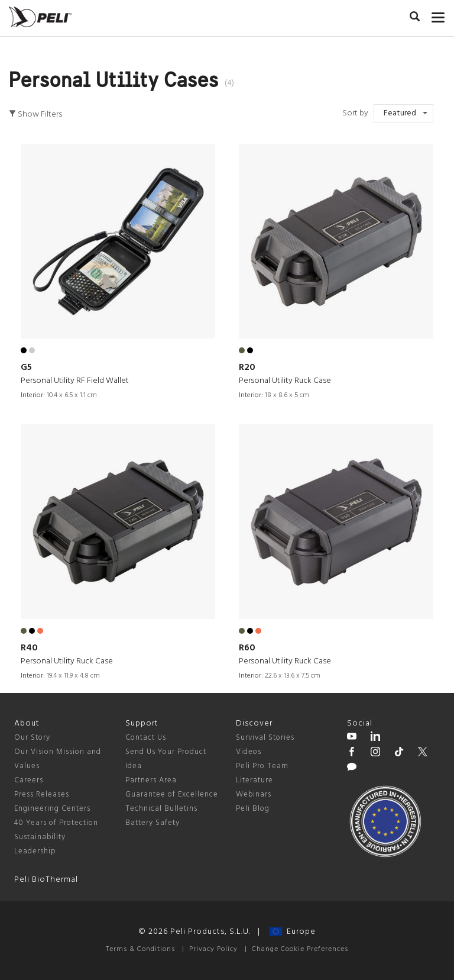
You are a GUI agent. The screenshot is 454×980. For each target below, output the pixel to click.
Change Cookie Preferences (300, 949)
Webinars (254, 794)
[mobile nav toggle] (438, 15)
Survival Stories (265, 738)
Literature (254, 780)
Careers (29, 780)
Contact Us (146, 738)
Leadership (35, 851)
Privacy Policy (213, 949)
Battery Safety (153, 823)
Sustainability (40, 837)
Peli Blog (253, 809)
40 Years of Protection (56, 823)
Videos (249, 752)
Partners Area (151, 780)
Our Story (32, 738)
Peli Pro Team (262, 766)
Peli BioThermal (46, 880)
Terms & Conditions (140, 949)
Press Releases (42, 794)
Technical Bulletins (161, 809)
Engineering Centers (52, 809)
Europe (293, 932)
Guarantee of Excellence (172, 794)
